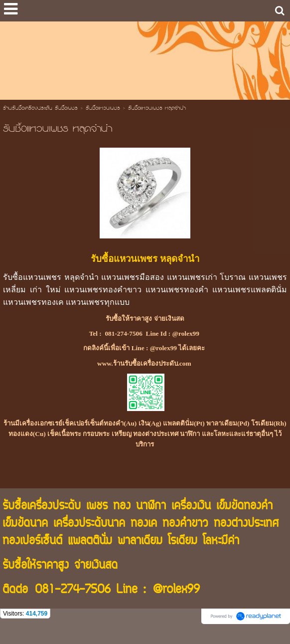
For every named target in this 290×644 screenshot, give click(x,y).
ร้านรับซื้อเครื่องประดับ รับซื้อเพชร (40, 109)
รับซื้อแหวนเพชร (103, 109)
